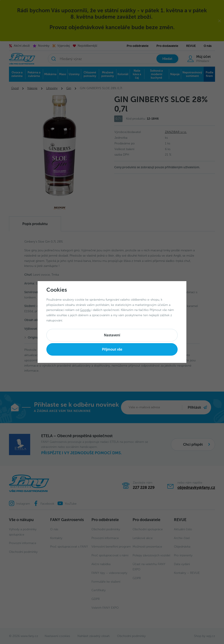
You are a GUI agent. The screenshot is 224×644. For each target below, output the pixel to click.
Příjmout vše (112, 349)
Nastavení (112, 335)
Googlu (85, 310)
